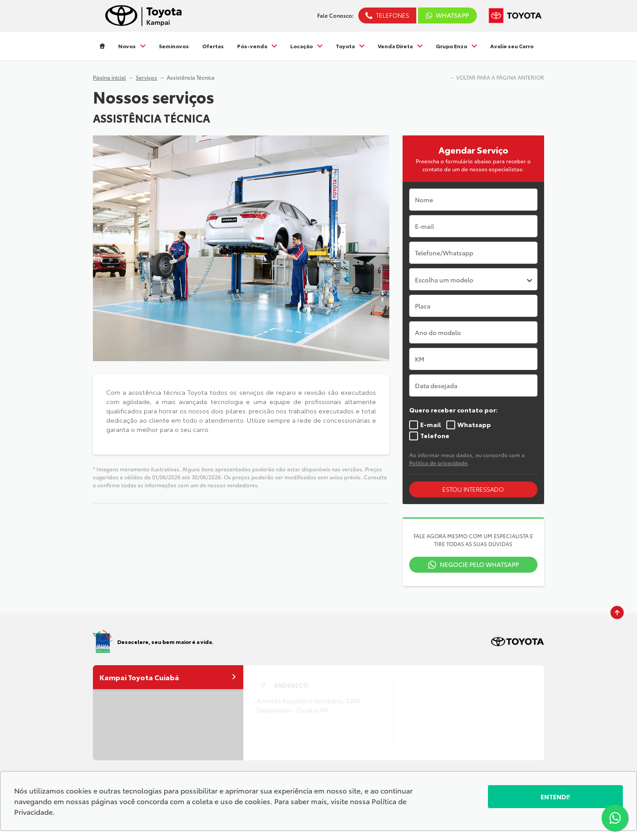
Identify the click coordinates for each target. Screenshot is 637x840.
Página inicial (109, 77)
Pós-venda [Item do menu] (257, 46)
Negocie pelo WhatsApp (479, 564)
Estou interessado (473, 489)
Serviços (146, 77)
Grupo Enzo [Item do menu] (456, 46)
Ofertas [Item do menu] (213, 46)
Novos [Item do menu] (132, 46)
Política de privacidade (438, 463)
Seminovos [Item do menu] (174, 46)
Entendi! (555, 797)
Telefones (393, 15)
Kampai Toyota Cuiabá (168, 677)
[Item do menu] (102, 46)
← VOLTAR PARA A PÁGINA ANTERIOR (497, 77)
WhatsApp (447, 15)
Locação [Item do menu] (306, 46)
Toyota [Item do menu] (350, 46)
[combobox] (473, 279)
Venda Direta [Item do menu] (400, 46)
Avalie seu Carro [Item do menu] (512, 46)
